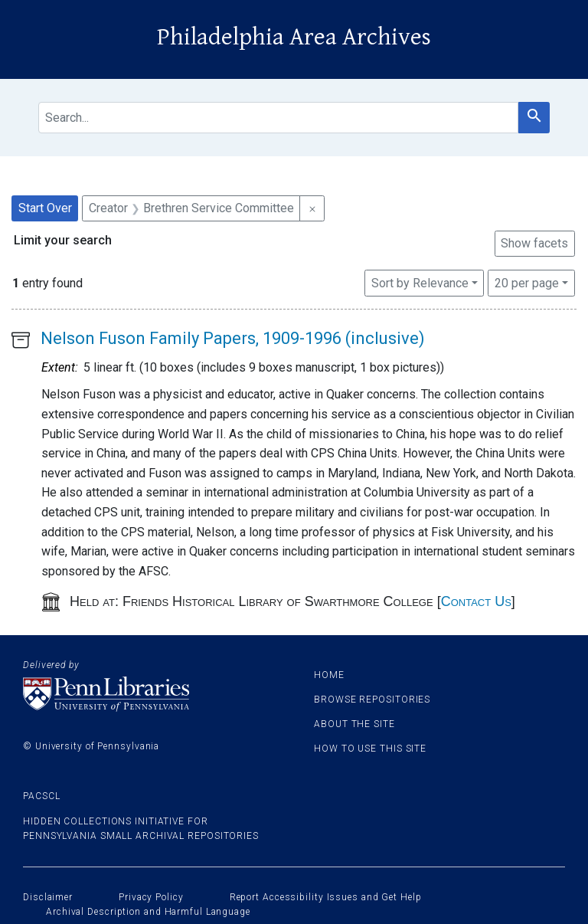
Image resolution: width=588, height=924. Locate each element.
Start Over (45, 208)
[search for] (278, 118)
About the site (354, 724)
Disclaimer (48, 897)
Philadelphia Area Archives (294, 37)
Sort (420, 283)
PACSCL (41, 796)
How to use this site (370, 749)
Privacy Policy (151, 897)
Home (329, 675)
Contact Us (476, 601)
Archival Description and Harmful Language (148, 912)
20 (527, 282)
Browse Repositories (372, 700)
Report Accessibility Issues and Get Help (326, 897)
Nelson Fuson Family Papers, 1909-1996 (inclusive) (233, 338)
